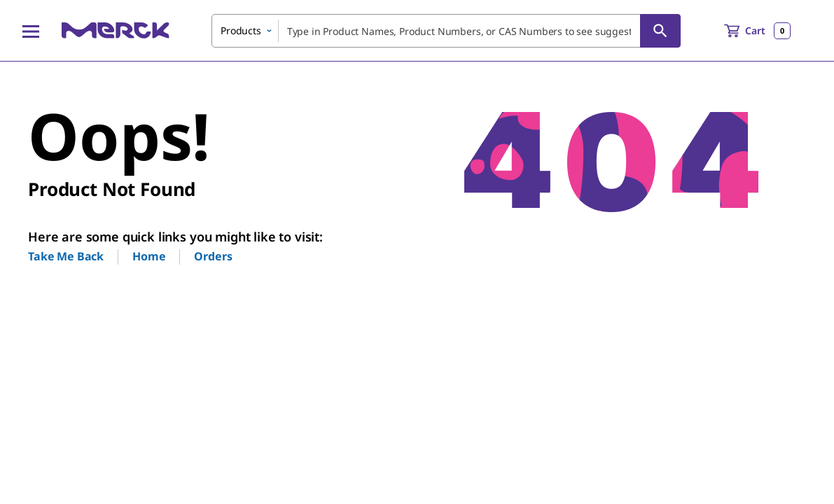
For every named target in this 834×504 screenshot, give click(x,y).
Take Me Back (66, 256)
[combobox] (446, 31)
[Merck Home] (116, 30)
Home (149, 256)
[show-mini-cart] (757, 31)
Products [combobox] (241, 30)
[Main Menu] (31, 31)
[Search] (660, 31)
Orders (213, 256)
